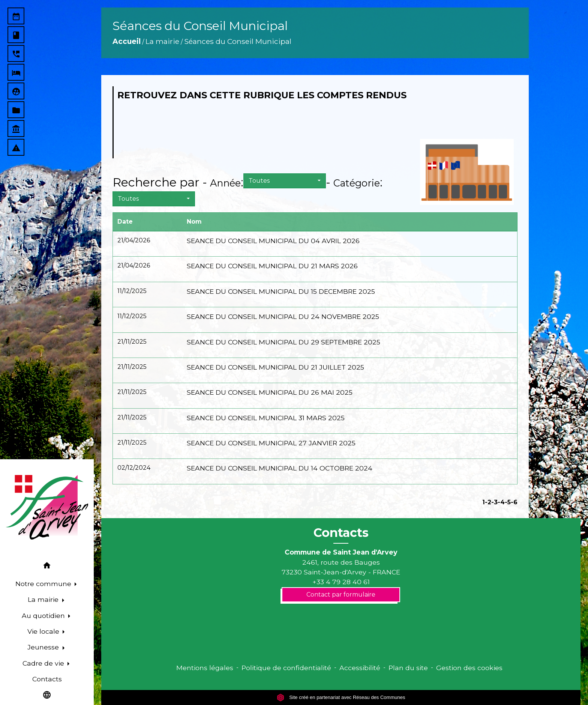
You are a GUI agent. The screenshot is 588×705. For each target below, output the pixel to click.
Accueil (127, 41)
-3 (494, 502)
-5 (508, 502)
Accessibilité (360, 668)
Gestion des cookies (469, 668)
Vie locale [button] (44, 631)
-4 (501, 502)
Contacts (341, 533)
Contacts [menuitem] (47, 679)
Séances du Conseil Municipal (238, 41)
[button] (47, 567)
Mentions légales (205, 668)
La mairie (162, 41)
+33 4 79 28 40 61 (341, 582)
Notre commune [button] (44, 584)
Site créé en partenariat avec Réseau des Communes (341, 697)
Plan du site (408, 668)
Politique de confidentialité (286, 668)
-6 (514, 502)
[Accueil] (47, 507)
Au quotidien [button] (44, 616)
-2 (488, 502)
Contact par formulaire (341, 595)
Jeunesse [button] (44, 647)
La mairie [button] (44, 599)
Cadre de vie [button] (44, 663)
